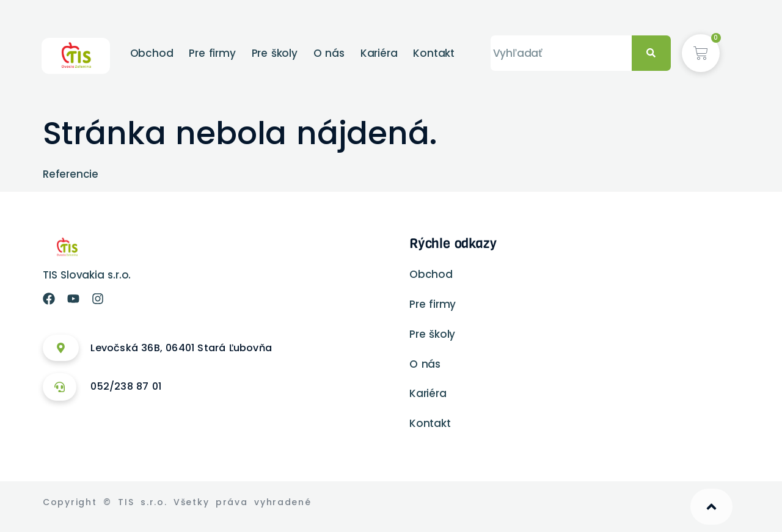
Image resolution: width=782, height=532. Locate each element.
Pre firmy (212, 53)
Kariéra (379, 53)
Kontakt (434, 53)
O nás (329, 53)
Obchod (152, 53)
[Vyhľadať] (651, 53)
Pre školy (275, 53)
